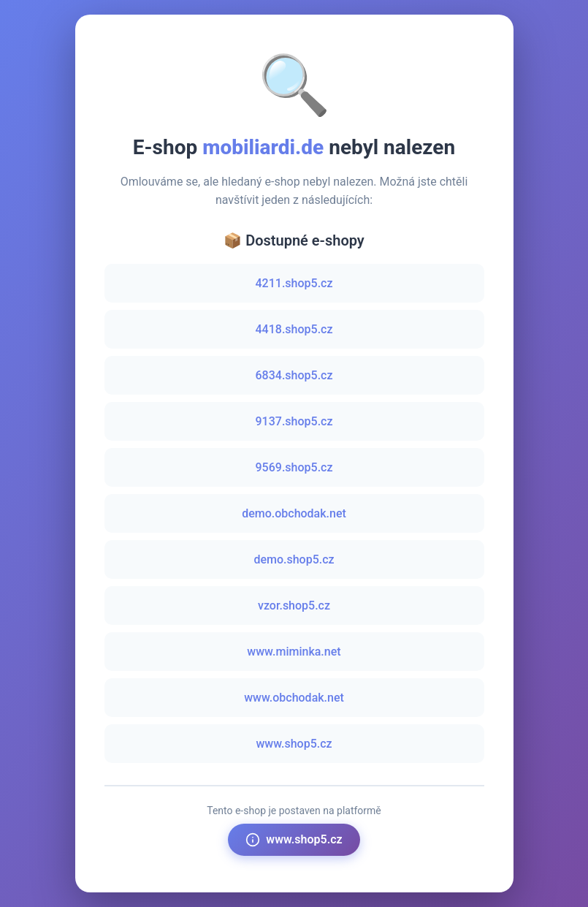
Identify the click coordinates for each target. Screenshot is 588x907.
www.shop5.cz (294, 744)
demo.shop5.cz (294, 559)
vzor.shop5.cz (294, 606)
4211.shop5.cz (294, 283)
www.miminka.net (294, 652)
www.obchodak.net (294, 698)
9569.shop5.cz (294, 467)
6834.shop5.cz (294, 375)
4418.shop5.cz (294, 329)
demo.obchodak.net (294, 513)
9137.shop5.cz (294, 421)
